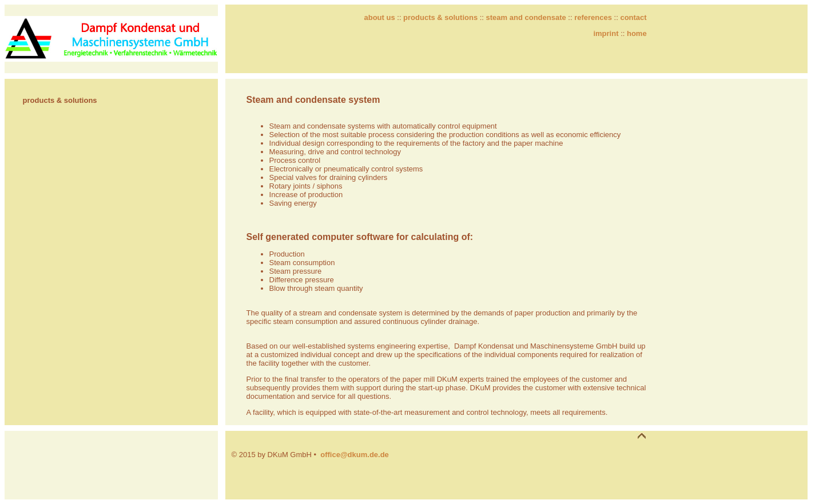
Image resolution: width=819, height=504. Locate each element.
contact (633, 17)
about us (379, 17)
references (593, 17)
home (637, 33)
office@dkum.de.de (355, 455)
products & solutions (440, 17)
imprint (606, 33)
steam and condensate (526, 17)
